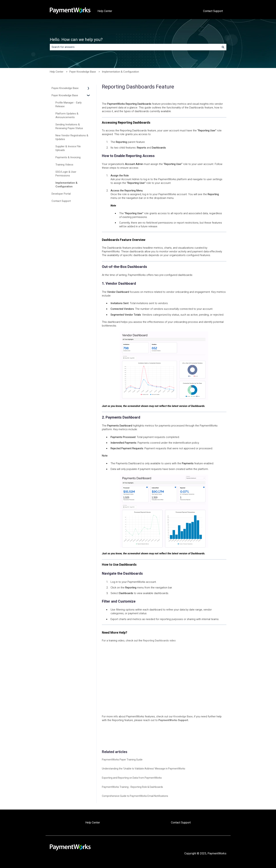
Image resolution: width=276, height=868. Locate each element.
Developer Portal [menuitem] (61, 194)
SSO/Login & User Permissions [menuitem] (66, 174)
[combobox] (135, 47)
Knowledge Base (183, 716)
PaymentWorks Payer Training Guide (122, 760)
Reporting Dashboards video (159, 641)
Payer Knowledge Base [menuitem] (65, 95)
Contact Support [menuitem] (61, 201)
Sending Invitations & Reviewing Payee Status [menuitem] (69, 126)
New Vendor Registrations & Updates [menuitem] (72, 137)
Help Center (105, 11)
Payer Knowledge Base (83, 72)
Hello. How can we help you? (76, 40)
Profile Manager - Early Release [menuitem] (69, 104)
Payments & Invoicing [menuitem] (68, 157)
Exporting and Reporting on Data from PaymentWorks (132, 778)
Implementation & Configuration (120, 72)
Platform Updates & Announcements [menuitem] (67, 115)
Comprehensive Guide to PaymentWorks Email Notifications (135, 796)
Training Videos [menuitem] (64, 165)
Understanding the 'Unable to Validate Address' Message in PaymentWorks (144, 769)
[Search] (223, 47)
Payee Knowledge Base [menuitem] (65, 88)
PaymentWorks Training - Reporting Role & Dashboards (132, 787)
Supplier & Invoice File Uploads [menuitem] (68, 148)
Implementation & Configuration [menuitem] (66, 185)
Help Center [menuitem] (93, 823)
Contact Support (213, 11)
